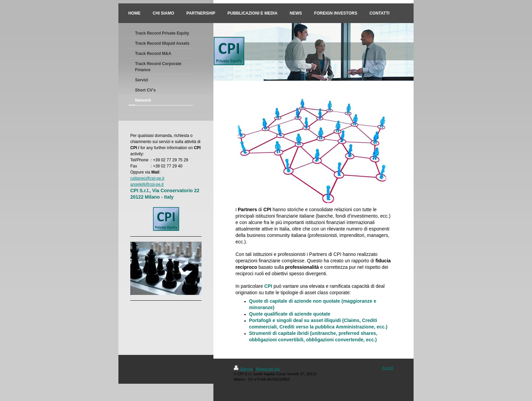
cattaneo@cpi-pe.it (147, 178)
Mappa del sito (268, 369)
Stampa (243, 369)
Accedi (388, 368)
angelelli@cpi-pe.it (147, 184)
